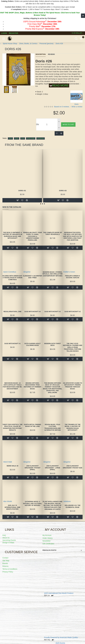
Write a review (77, 107)
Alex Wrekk (8, 501)
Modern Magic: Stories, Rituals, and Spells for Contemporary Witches (52, 274)
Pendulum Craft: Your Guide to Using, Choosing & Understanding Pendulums (32, 236)
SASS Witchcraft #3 (52, 312)
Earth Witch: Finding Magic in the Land (32, 426)
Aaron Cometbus (10, 272)
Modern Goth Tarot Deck (52, 345)
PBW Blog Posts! (50, 550)
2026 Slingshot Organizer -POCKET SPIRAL (32, 468)
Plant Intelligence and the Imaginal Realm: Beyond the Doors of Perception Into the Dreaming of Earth (52, 505)
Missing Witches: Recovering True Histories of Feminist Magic (32, 386)
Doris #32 (63, 191)
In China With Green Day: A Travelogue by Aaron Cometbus (12, 278)
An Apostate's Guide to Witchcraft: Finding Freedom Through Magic (73, 386)
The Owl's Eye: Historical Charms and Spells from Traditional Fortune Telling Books (73, 347)
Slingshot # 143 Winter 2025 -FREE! (32, 277)
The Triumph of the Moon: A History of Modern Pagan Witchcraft (72, 427)
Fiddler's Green (69, 272)
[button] (17, 85)
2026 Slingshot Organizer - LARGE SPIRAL (52, 468)
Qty (37, 124)
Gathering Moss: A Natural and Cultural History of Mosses (33, 504)
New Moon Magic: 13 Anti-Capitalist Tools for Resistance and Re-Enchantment (12, 386)
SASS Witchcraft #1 (12, 344)
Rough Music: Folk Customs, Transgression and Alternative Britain (53, 427)
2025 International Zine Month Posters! (59, 593)
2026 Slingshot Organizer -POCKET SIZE (72, 467)
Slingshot (27, 272)
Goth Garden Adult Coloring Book (32, 345)
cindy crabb (31, 138)
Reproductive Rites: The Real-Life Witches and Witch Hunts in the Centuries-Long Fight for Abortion (73, 236)
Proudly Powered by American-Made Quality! (61, 637)
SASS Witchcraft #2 (72, 312)
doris (10, 138)
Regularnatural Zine (12, 312)
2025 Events (60, 643)
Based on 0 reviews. (62, 107)
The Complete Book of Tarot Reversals (52, 234)
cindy (17, 138)
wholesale (41, 138)
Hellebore (67, 501)
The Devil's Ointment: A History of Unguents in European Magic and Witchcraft (12, 235)
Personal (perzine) (46, 44)
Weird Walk (8, 462)
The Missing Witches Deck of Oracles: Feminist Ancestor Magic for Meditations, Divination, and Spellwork (52, 388)
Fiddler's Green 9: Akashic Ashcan (72, 277)
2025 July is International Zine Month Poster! (12, 507)
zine (23, 138)
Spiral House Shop (10, 44)
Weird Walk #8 (12, 466)
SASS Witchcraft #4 (32, 312)
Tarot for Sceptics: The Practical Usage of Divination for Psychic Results (12, 427)
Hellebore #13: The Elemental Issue (72, 506)
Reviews (51, 54)
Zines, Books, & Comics (28, 44)
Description (41, 54)
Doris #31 (22, 191)
